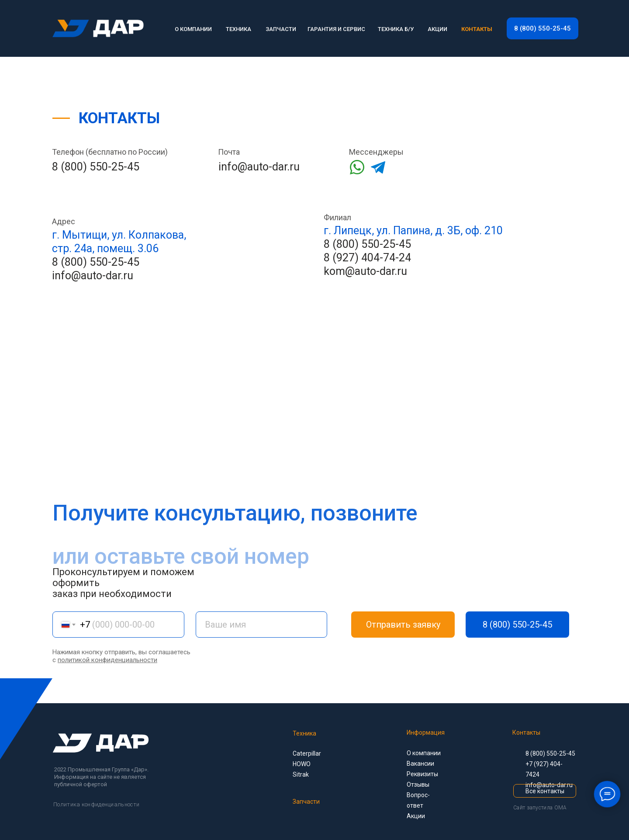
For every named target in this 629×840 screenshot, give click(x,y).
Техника (304, 733)
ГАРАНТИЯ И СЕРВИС (336, 29)
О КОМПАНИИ (193, 29)
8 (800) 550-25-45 (96, 167)
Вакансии (420, 764)
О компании (424, 753)
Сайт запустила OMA (540, 808)
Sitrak (301, 774)
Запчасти (306, 802)
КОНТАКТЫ (477, 29)
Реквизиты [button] (422, 774)
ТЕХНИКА (238, 29)
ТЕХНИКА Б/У (396, 29)
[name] (262, 625)
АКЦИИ (437, 29)
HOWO (302, 764)
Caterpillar (307, 753)
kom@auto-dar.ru (365, 271)
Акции (416, 816)
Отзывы (418, 784)
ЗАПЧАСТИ (281, 29)
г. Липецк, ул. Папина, (378, 231)
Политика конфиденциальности (96, 804)
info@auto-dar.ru (259, 167)
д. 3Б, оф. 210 (469, 231)
